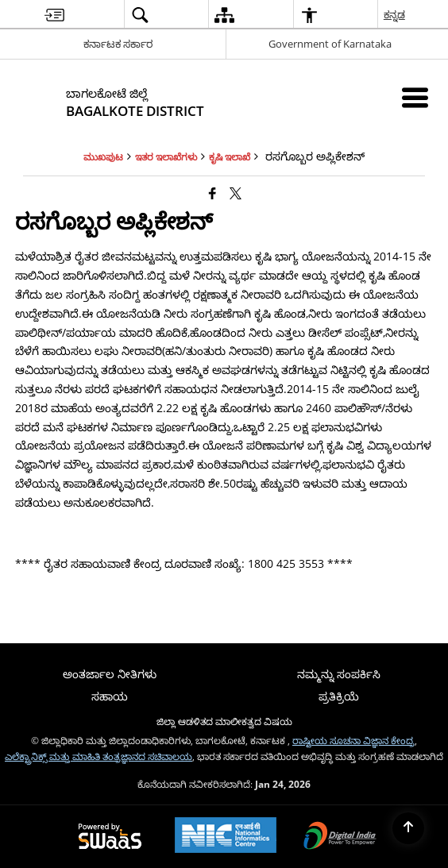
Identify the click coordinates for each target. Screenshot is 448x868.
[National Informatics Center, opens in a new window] (226, 837)
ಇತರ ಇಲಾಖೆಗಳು (166, 156)
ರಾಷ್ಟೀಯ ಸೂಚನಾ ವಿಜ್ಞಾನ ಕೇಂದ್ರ (353, 740)
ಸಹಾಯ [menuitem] (110, 696)
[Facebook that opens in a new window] (212, 193)
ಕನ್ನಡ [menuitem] (395, 14)
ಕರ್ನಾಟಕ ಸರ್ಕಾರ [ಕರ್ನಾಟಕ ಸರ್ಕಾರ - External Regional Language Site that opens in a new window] (118, 44)
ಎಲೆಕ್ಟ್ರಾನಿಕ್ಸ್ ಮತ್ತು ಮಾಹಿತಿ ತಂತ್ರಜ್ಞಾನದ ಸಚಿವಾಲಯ (98, 756)
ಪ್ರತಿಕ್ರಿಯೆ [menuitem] (339, 696)
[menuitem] (54, 15)
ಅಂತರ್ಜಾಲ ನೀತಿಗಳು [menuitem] (110, 674)
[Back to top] (408, 828)
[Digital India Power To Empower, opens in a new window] (340, 837)
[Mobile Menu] (415, 97)
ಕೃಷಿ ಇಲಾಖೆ (230, 156)
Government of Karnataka (330, 44)
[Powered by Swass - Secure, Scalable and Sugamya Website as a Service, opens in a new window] (110, 837)
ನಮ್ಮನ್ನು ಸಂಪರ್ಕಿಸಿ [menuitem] (339, 674)
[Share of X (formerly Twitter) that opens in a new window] (236, 193)
